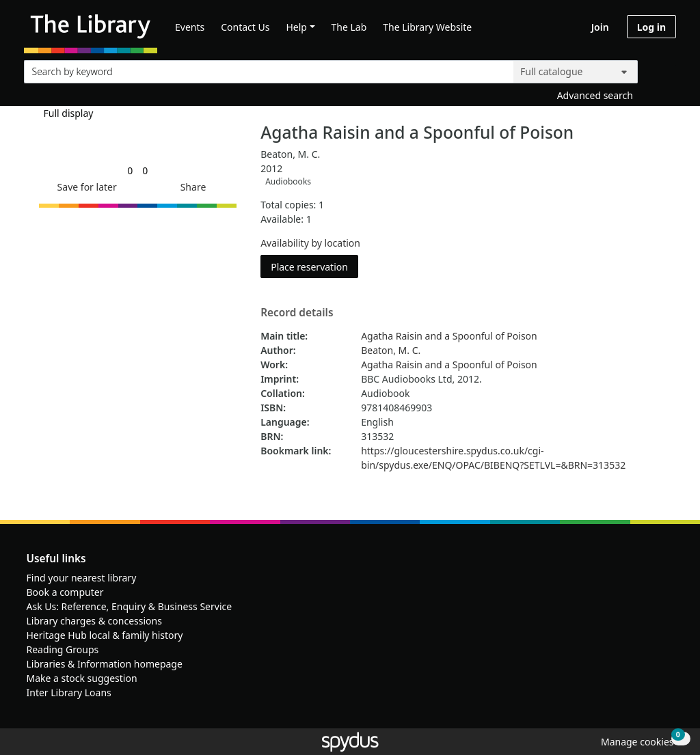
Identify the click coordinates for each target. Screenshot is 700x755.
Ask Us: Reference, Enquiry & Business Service (130, 606)
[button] (85, 187)
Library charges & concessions (94, 621)
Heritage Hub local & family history (105, 635)
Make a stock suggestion (82, 678)
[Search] (660, 69)
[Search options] (576, 72)
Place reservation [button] (314, 266)
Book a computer (65, 592)
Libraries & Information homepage (105, 664)
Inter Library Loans (69, 692)
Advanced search (595, 95)
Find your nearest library (82, 578)
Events (190, 27)
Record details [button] (297, 313)
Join (600, 27)
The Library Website (427, 27)
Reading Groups (63, 649)
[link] (130, 170)
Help (296, 27)
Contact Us (245, 27)
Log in (651, 27)
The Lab (349, 27)
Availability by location (310, 243)
